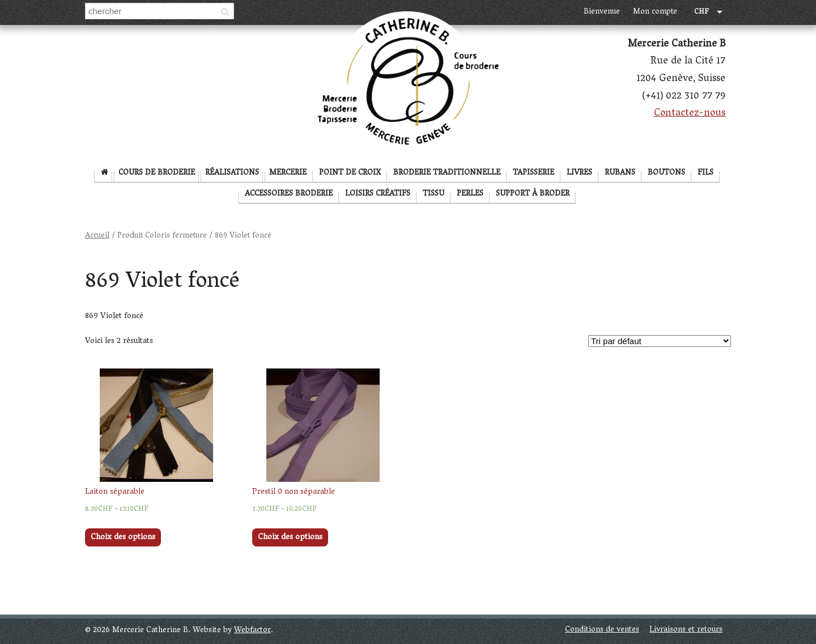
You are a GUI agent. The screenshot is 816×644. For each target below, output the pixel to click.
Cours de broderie (157, 173)
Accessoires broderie (289, 194)
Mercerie (288, 173)
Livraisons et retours (686, 630)
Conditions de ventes (602, 630)
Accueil (97, 236)
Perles (470, 194)
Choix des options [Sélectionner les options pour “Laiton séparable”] (123, 538)
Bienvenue (602, 12)
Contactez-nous (690, 114)
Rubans (620, 173)
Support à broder (533, 194)
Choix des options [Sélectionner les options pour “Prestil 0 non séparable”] (290, 538)
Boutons (666, 173)
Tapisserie (534, 173)
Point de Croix (350, 173)
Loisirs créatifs (378, 194)
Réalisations (232, 173)
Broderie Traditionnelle (447, 173)
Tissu (433, 194)
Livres (579, 173)
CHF (702, 13)
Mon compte (655, 12)
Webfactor (252, 631)
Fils (705, 173)
